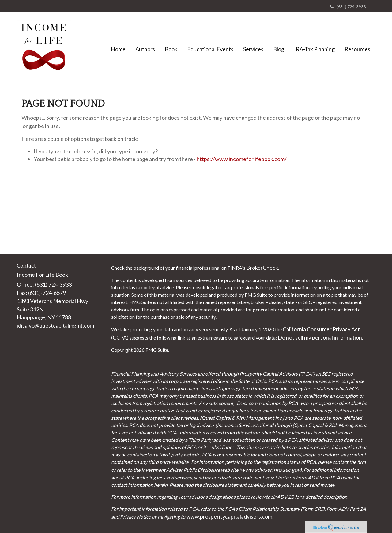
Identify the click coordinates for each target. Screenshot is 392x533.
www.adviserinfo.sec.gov (270, 470)
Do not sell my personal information (320, 337)
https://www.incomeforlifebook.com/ (242, 159)
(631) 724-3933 (348, 7)
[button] (145, 49)
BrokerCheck (262, 268)
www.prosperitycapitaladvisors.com (229, 516)
